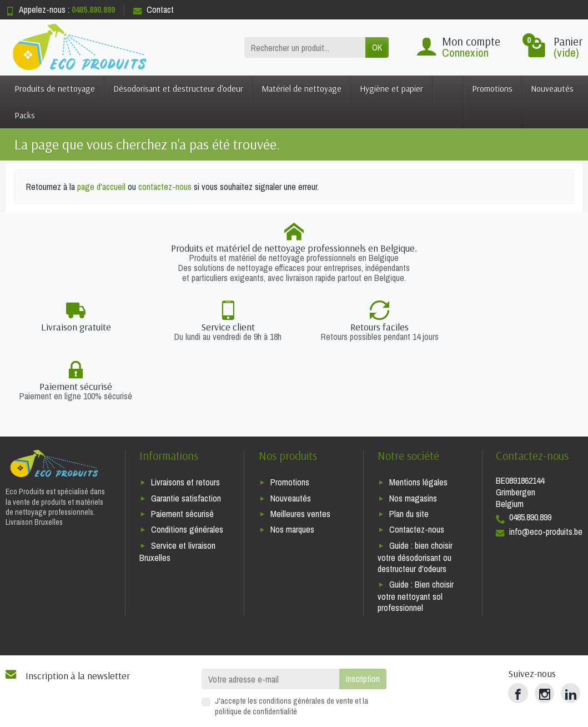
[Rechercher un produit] (305, 47)
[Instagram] (544, 634)
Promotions (492, 88)
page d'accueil (101, 187)
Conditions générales (187, 470)
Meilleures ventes (300, 454)
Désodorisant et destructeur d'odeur (178, 88)
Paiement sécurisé (182, 454)
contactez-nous (165, 187)
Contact (154, 9)
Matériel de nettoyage (301, 88)
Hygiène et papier (391, 88)
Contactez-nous (417, 470)
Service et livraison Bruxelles (177, 492)
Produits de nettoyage (55, 88)
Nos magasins (413, 439)
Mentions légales (418, 423)
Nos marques (292, 470)
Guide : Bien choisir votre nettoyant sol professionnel (416, 537)
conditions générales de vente (306, 642)
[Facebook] (518, 634)
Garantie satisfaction (186, 439)
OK (377, 47)
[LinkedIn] (571, 634)
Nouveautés (552, 88)
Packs (25, 115)
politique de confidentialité (256, 652)
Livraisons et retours (185, 423)
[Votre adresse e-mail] (270, 620)
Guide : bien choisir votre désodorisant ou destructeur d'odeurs (415, 498)
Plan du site (409, 454)
